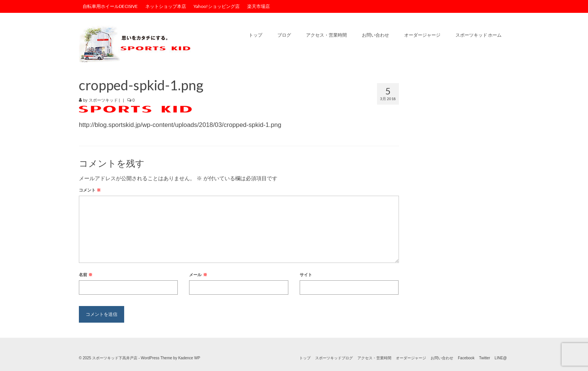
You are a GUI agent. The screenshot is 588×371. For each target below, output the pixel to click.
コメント (90, 190)
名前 (86, 275)
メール (198, 275)
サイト (306, 275)
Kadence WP (189, 358)
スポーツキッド (103, 100)
